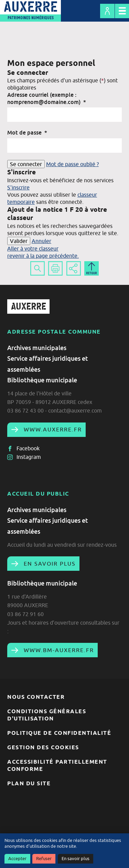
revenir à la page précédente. (43, 256)
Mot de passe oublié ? (72, 164)
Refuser (44, 859)
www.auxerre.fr (52, 429)
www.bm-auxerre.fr (58, 650)
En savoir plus (76, 859)
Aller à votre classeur (33, 248)
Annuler (41, 241)
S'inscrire (18, 187)
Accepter (17, 859)
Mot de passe (27, 132)
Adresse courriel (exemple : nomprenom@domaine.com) (47, 98)
